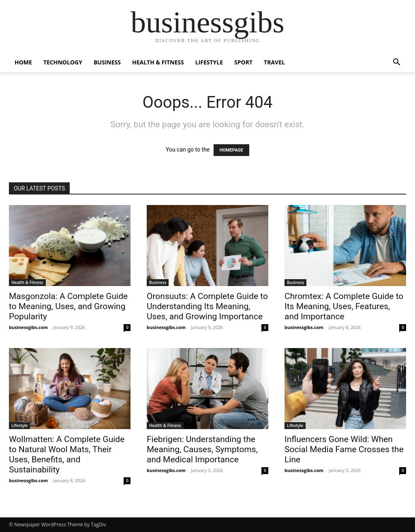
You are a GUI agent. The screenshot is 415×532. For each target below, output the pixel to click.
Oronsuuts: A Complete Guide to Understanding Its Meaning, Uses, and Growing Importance (207, 306)
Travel (274, 62)
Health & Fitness (158, 62)
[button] (396, 63)
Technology (63, 62)
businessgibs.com (28, 327)
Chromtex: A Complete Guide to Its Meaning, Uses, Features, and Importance (344, 306)
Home (23, 62)
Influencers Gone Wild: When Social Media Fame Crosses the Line (344, 449)
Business (107, 62)
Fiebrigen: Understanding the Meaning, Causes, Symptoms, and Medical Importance (202, 449)
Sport (243, 62)
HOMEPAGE (231, 150)
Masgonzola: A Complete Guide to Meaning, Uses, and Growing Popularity (68, 306)
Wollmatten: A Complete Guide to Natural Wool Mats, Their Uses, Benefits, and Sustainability (67, 454)
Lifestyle (209, 62)
